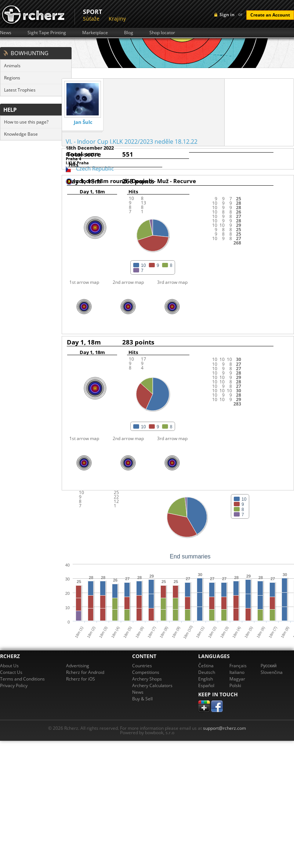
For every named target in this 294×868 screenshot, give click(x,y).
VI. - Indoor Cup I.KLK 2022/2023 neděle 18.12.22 (132, 142)
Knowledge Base (21, 134)
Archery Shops (147, 679)
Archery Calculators (152, 685)
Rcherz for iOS (81, 679)
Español (206, 685)
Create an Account (270, 15)
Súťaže (91, 19)
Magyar (237, 679)
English (206, 679)
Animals (12, 66)
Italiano (237, 672)
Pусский (269, 666)
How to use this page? (26, 122)
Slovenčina (272, 672)
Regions (12, 78)
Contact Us (11, 672)
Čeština (206, 666)
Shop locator (162, 33)
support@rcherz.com (224, 728)
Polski (235, 685)
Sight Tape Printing (47, 33)
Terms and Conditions (22, 679)
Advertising (78, 666)
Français (238, 666)
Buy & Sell (142, 699)
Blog (129, 33)
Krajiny (117, 19)
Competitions (146, 672)
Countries (142, 666)
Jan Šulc (83, 122)
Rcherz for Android (85, 672)
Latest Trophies (20, 90)
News (6, 33)
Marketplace (95, 33)
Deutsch (207, 672)
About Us (9, 666)
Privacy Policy (14, 685)
